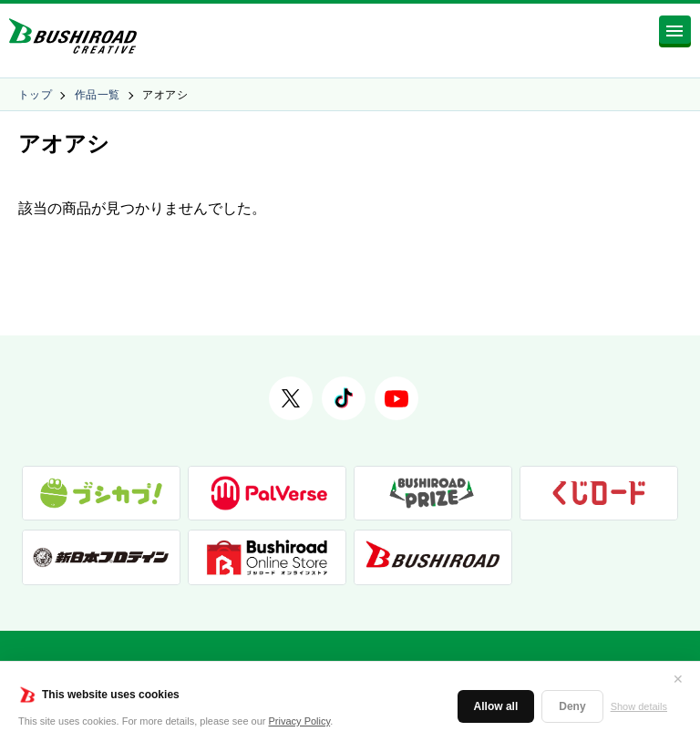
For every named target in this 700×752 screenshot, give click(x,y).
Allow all (496, 706)
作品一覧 (98, 95)
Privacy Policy (300, 721)
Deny (572, 706)
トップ (35, 95)
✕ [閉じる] (678, 679)
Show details (639, 706)
